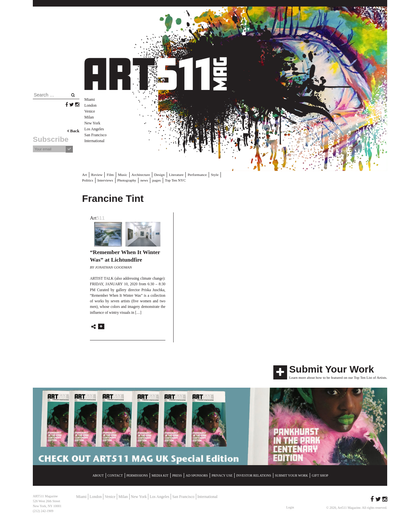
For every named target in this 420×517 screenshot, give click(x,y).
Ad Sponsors (197, 475)
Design (158, 175)
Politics (225, 175)
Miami (90, 99)
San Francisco (95, 135)
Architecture (140, 175)
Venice (90, 111)
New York (92, 123)
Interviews (90, 180)
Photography (111, 180)
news (128, 180)
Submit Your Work (331, 369)
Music (122, 175)
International (94, 141)
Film (110, 175)
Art (84, 175)
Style (212, 175)
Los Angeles (94, 129)
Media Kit (160, 475)
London (90, 105)
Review (96, 175)
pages (140, 180)
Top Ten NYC (158, 180)
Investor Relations (254, 475)
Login (290, 507)
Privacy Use (222, 475)
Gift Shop (320, 475)
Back (73, 131)
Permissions (137, 475)
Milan (89, 117)
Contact (115, 475)
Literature (174, 175)
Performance (195, 175)
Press (177, 475)
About (98, 475)
